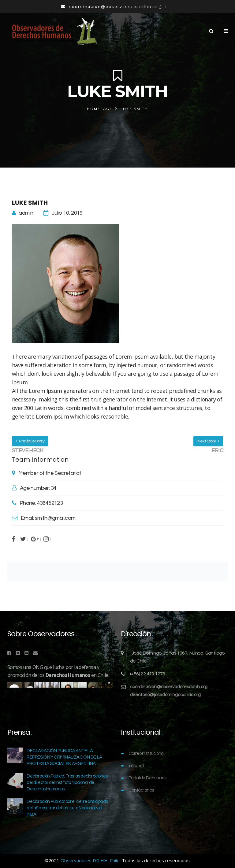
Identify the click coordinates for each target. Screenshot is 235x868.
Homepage (100, 109)
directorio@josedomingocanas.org (165, 695)
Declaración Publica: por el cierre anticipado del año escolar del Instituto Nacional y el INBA (67, 808)
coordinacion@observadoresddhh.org (169, 687)
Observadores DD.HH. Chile (90, 860)
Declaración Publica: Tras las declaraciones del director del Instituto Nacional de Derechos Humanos (67, 783)
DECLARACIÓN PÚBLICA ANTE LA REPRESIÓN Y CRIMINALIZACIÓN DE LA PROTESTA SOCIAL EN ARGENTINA (64, 757)
